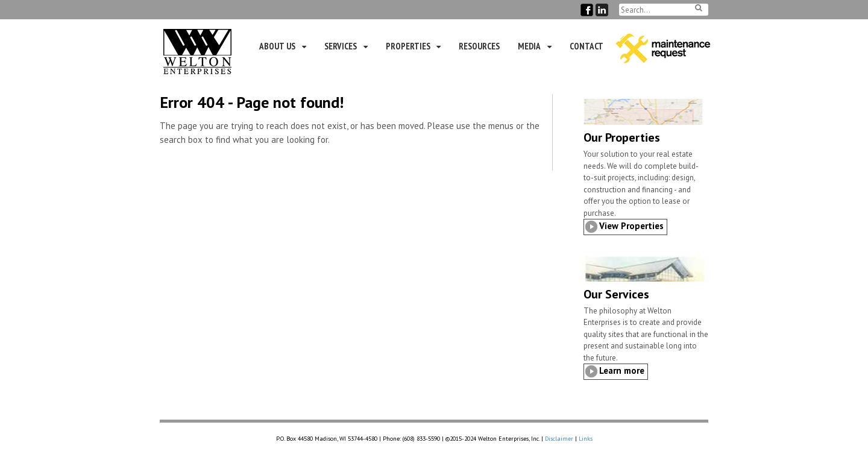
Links (586, 439)
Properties (408, 46)
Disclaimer (559, 439)
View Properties (631, 226)
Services (341, 46)
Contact (587, 46)
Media (529, 46)
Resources (479, 46)
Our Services (616, 294)
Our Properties (622, 137)
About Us (277, 46)
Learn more (622, 370)
